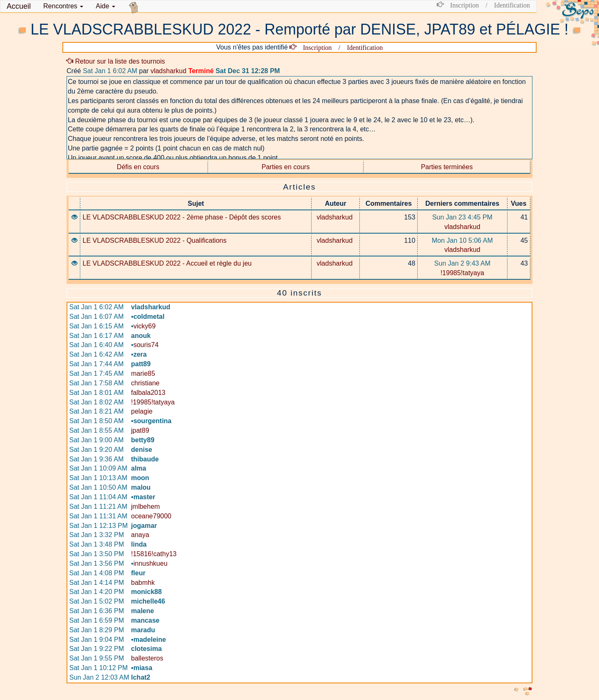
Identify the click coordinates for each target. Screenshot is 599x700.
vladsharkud (168, 71)
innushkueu (149, 563)
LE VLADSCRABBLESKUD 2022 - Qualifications (154, 240)
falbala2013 (148, 393)
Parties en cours (286, 167)
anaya (140, 535)
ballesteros (147, 658)
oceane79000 (151, 516)
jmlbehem (145, 507)
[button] (63, 6)
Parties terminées (447, 167)
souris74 (145, 345)
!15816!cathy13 (154, 554)
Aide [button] (105, 6)
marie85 (143, 373)
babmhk (143, 583)
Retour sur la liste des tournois (116, 61)
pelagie (142, 411)
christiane (145, 383)
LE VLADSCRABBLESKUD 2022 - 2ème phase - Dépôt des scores (182, 217)
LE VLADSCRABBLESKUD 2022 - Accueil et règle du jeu (167, 263)
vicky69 (143, 326)
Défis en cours (138, 167)
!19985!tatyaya (462, 273)
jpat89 (140, 430)
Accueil (19, 6)
